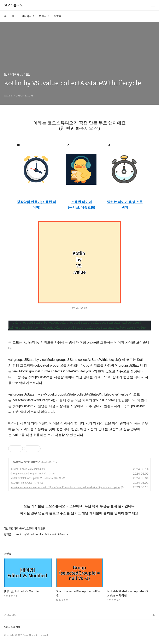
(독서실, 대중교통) (82, 207)
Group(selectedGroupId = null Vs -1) (31, 474)
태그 (14, 16)
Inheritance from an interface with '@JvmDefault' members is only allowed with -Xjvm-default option (65, 487)
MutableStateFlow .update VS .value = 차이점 (36, 478)
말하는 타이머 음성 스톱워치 (125, 205)
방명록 (58, 16)
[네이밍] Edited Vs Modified (26, 469)
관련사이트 (10, 615)
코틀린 (34, 462)
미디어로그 (28, 16)
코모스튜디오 (13, 5)
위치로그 (44, 16)
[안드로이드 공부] (20, 462)
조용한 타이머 (82, 202)
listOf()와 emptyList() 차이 (25, 483)
